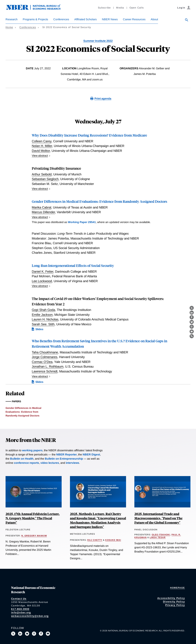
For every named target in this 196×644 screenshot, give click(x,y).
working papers (32, 450)
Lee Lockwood (42, 281)
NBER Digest (91, 454)
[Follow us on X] (13, 634)
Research (12, 19)
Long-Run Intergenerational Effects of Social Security (73, 265)
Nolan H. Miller (42, 146)
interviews (72, 463)
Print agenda (103, 99)
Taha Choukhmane (45, 352)
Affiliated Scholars (86, 19)
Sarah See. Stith (43, 324)
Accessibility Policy (171, 598)
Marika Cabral (41, 207)
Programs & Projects (35, 19)
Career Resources (134, 19)
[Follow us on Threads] (34, 634)
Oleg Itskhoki (161, 535)
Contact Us (19, 599)
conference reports (26, 463)
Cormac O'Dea (42, 362)
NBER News (110, 19)
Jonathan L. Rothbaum (48, 366)
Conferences (61, 19)
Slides (39, 329)
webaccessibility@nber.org (30, 616)
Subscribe (104, 8)
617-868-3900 (20, 609)
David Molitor (41, 151)
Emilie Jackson (42, 315)
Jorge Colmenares (45, 357)
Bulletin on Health (22, 459)
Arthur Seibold (42, 174)
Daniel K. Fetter (43, 271)
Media (120, 8)
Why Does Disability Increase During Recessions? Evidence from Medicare (89, 135)
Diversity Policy (174, 602)
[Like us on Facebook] (41, 634)
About (154, 19)
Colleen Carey (42, 141)
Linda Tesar (158, 537)
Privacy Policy (175, 605)
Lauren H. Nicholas (45, 319)
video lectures (50, 463)
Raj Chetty (95, 540)
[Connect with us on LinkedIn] (20, 634)
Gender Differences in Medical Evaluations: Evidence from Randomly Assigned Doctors (99, 201)
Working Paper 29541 (82, 222)
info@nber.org (21, 612)
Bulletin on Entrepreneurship (64, 459)
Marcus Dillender (43, 212)
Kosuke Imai (113, 540)
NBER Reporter (66, 454)
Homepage (178, 588)
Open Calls (137, 8)
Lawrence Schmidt (45, 371)
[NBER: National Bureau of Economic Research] (36, 9)
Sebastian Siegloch (45, 179)
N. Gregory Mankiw (34, 536)
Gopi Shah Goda (43, 310)
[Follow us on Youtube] (48, 634)
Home (9, 27)
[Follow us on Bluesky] (27, 634)
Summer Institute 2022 (98, 41)
